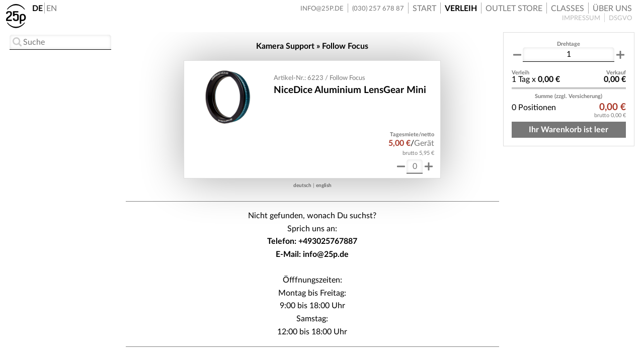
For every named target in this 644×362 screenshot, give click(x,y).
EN (52, 9)
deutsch (302, 186)
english (324, 186)
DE (37, 9)
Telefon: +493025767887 (312, 241)
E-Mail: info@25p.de (312, 254)
